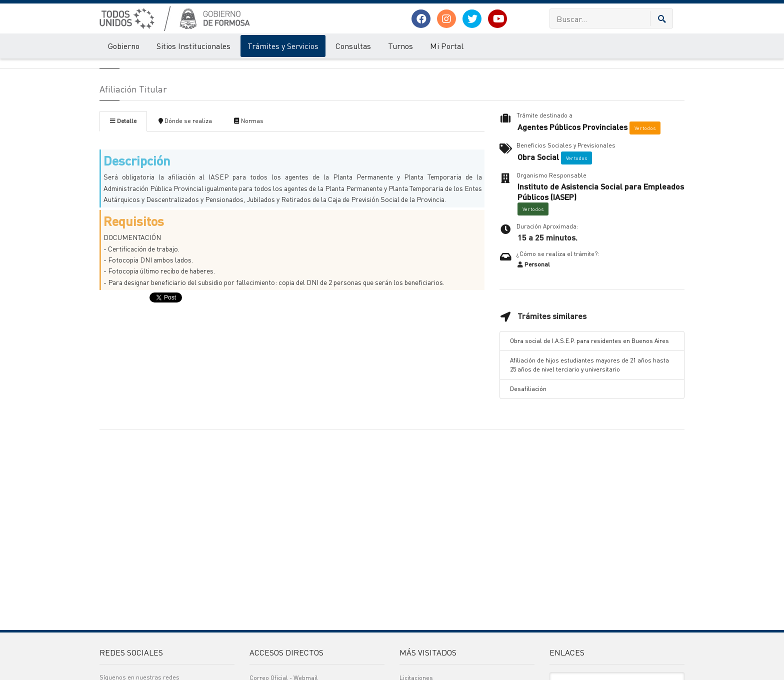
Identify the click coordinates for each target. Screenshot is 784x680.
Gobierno (124, 46)
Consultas (353, 46)
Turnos (400, 46)
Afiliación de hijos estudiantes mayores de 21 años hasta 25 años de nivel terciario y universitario (589, 424)
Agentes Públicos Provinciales (572, 186)
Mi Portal (447, 46)
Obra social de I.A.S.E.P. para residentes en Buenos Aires (589, 400)
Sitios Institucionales (193, 46)
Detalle (123, 180)
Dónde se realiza (185, 180)
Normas (249, 180)
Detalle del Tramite (183, 69)
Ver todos (645, 187)
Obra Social (538, 216)
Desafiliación (528, 448)
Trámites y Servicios (283, 46)
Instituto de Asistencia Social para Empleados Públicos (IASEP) (601, 251)
